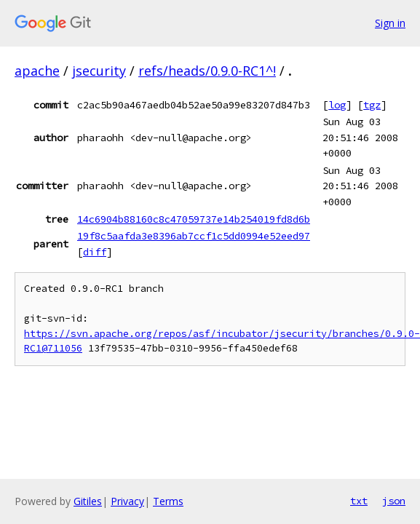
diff (95, 252)
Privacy (127, 501)
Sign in (390, 23)
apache (37, 71)
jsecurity (99, 71)
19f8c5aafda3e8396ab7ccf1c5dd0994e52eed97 (194, 236)
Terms (168, 501)
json (394, 501)
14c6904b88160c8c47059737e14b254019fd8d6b (194, 219)
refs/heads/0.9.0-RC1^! (207, 71)
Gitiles (88, 501)
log (337, 105)
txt (359, 501)
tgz (372, 105)
